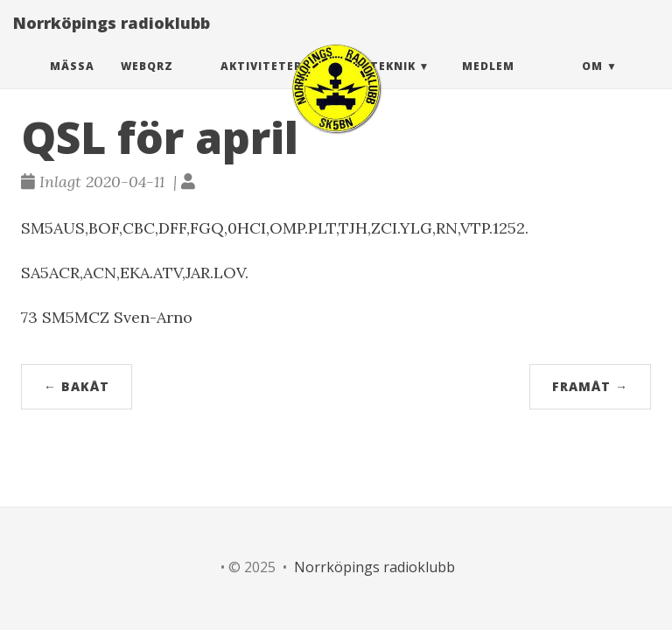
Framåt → (590, 386)
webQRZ (147, 83)
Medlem (488, 83)
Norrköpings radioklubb (112, 39)
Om (592, 83)
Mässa (72, 83)
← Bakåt (77, 386)
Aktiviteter (261, 83)
